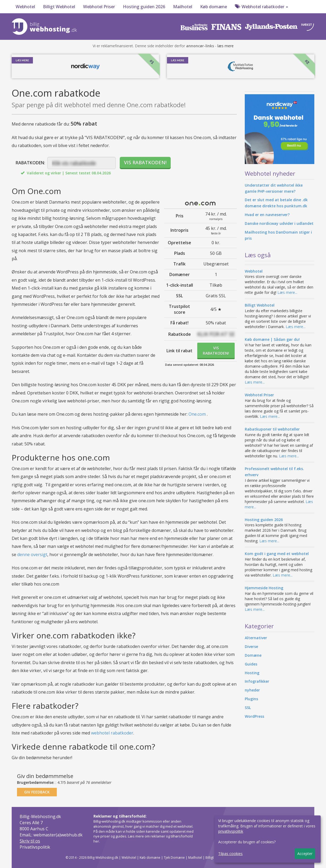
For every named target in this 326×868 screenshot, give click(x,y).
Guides (251, 664)
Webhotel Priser (99, 7)
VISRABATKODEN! (216, 351)
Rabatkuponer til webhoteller (272, 429)
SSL (248, 708)
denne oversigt (32, 555)
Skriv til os (30, 841)
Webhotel (25, 7)
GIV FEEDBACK (37, 792)
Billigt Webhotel (59, 7)
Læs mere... (287, 292)
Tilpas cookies (230, 854)
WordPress (254, 716)
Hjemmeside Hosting (264, 588)
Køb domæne (214, 7)
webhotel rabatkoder (112, 733)
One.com (197, 414)
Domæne (253, 655)
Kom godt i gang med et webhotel (277, 554)
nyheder (252, 690)
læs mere (226, 46)
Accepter (305, 854)
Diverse (251, 646)
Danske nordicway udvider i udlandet (279, 223)
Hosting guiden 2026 (144, 7)
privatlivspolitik (231, 831)
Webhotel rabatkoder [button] (261, 7)
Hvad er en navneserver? (267, 215)
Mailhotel (183, 7)
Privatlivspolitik (35, 847)
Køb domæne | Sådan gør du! (272, 339)
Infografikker (257, 681)
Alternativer (256, 638)
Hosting (252, 673)
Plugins (251, 699)
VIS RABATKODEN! (145, 162)
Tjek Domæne (174, 858)
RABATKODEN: (30, 163)
